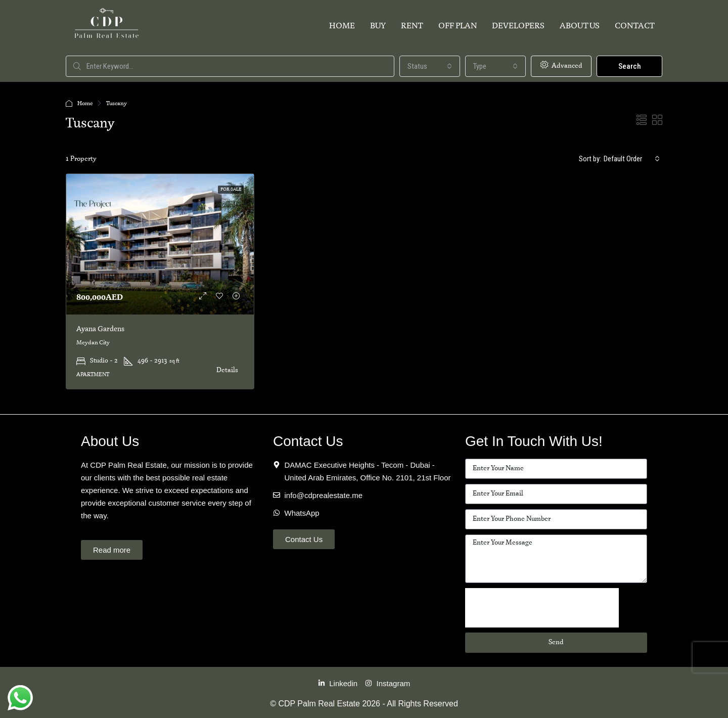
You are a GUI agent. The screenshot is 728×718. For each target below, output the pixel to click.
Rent (412, 26)
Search (630, 66)
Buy (378, 26)
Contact (635, 26)
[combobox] (430, 66)
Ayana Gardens (100, 329)
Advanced (561, 65)
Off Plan (458, 26)
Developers (518, 26)
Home (342, 26)
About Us (580, 26)
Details (227, 370)
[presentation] (542, 608)
